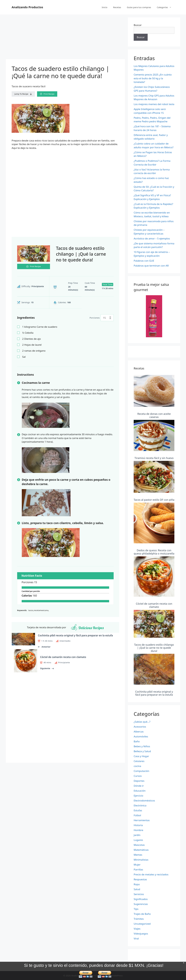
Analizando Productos (27, 7)
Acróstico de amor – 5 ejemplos (152, 238)
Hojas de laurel (32, 345)
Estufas (138, 810)
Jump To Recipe (23, 94)
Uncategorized (142, 924)
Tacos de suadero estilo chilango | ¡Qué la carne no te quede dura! (154, 648)
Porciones (95, 318)
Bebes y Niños (142, 746)
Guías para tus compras (139, 7)
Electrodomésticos (144, 801)
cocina (137, 766)
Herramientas (142, 820)
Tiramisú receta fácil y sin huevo (154, 458)
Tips (136, 909)
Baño (137, 741)
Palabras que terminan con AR (151, 266)
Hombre (138, 830)
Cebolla (28, 333)
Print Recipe (47, 94)
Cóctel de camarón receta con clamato (154, 605)
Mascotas (139, 845)
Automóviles (141, 736)
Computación (141, 771)
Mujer (137, 865)
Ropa (137, 884)
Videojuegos (141, 934)
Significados (141, 899)
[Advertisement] (65, 38)
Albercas (139, 732)
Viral (136, 938)
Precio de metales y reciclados (151, 874)
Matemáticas (141, 850)
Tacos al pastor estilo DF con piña (154, 500)
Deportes (139, 781)
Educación (140, 791)
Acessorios (140, 727)
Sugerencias (141, 904)
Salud (137, 889)
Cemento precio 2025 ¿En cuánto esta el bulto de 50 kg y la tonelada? (153, 78)
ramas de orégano (34, 351)
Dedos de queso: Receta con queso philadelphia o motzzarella (154, 552)
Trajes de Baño (142, 914)
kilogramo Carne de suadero (40, 327)
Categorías (166, 7)
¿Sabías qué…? (142, 722)
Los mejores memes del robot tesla (154, 104)
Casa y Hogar (141, 756)
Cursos (138, 776)
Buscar (138, 25)
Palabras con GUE (144, 261)
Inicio (104, 7)
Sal (24, 357)
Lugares (138, 840)
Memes (138, 855)
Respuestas (140, 879)
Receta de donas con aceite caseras (154, 415)
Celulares (139, 761)
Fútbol (137, 815)
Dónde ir (139, 786)
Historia (138, 825)
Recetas (117, 7)
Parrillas (138, 869)
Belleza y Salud (142, 751)
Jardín (137, 835)
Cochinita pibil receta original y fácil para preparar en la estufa (154, 693)
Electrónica (140, 805)
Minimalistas (141, 860)
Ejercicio (138, 796)
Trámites (139, 919)
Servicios (139, 894)
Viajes (137, 929)
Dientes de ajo (32, 339)
